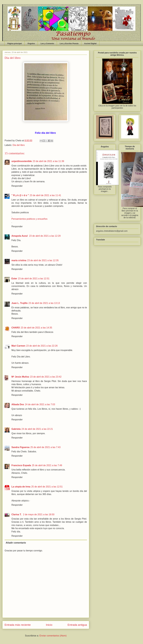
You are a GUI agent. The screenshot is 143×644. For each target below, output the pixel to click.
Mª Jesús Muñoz (20, 377)
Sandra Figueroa (20, 447)
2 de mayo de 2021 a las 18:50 (39, 514)
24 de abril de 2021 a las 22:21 (37, 429)
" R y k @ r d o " (20, 195)
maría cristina (19, 260)
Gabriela (16, 429)
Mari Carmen (18, 346)
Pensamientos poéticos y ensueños (29, 219)
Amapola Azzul (20, 236)
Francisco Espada (21, 465)
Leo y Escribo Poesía (69, 43)
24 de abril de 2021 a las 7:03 (40, 404)
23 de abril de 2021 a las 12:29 (45, 236)
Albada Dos (18, 404)
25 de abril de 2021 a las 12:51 (47, 487)
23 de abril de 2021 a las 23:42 (46, 377)
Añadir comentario (16, 543)
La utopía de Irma (21, 487)
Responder (17, 186)
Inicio (49, 625)
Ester (14, 279)
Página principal (15, 43)
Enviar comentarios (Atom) (53, 636)
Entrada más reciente (18, 625)
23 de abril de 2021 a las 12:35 (43, 260)
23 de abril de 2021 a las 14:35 (36, 328)
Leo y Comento (47, 43)
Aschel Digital (90, 43)
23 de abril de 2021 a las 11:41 (45, 195)
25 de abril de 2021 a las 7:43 (45, 447)
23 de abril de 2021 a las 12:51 (34, 279)
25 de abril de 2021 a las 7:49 (47, 465)
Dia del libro (19, 145)
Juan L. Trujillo (20, 303)
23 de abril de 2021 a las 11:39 (48, 161)
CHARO (16, 328)
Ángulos (31, 43)
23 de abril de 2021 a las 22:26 (42, 346)
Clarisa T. (17, 514)
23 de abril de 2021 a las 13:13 (44, 303)
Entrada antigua (77, 625)
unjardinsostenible (22, 161)
